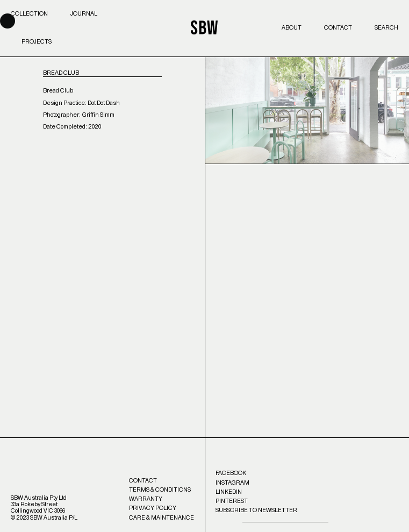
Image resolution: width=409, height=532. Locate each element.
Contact (338, 28)
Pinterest (232, 501)
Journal (84, 14)
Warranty (146, 499)
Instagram (232, 483)
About (292, 28)
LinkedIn (229, 492)
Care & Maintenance (162, 518)
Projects (37, 42)
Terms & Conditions (160, 490)
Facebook (231, 473)
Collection (29, 14)
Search (386, 28)
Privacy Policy (153, 508)
